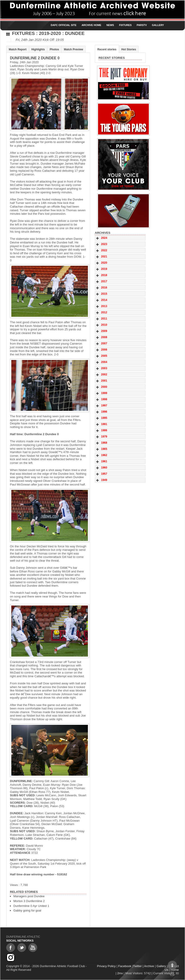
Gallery (158, 25)
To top (172, 969)
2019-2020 (50, 33)
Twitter (137, 966)
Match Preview (73, 49)
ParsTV (142, 25)
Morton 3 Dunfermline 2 (29, 901)
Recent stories (107, 49)
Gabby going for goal (27, 910)
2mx (120, 973)
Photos (54, 49)
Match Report (18, 49)
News (110, 25)
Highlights (38, 49)
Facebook (125, 966)
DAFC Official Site (64, 25)
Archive (149, 966)
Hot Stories (129, 49)
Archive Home (92, 25)
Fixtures (125, 25)
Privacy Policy (106, 966)
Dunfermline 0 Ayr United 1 (31, 906)
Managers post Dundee (29, 896)
